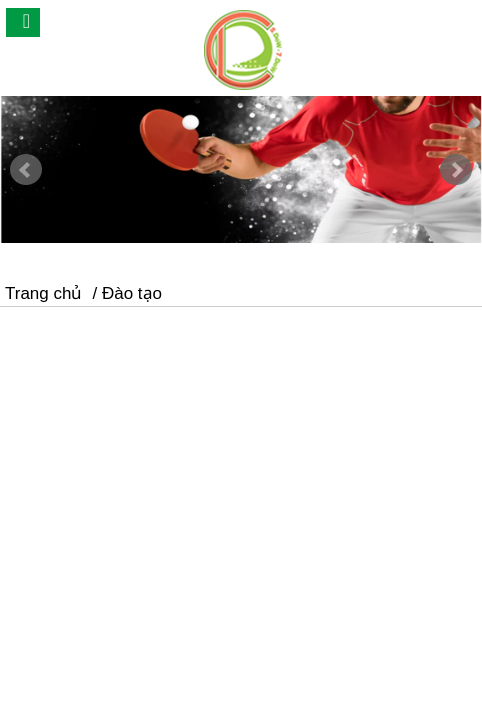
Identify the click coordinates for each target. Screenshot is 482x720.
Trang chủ (43, 293)
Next (456, 170)
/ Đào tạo (127, 293)
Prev (26, 170)
